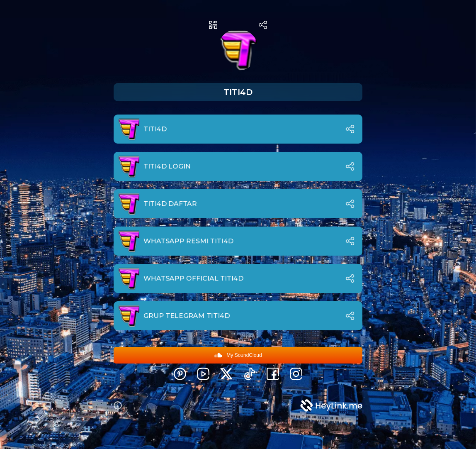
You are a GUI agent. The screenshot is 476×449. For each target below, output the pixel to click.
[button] (121, 405)
